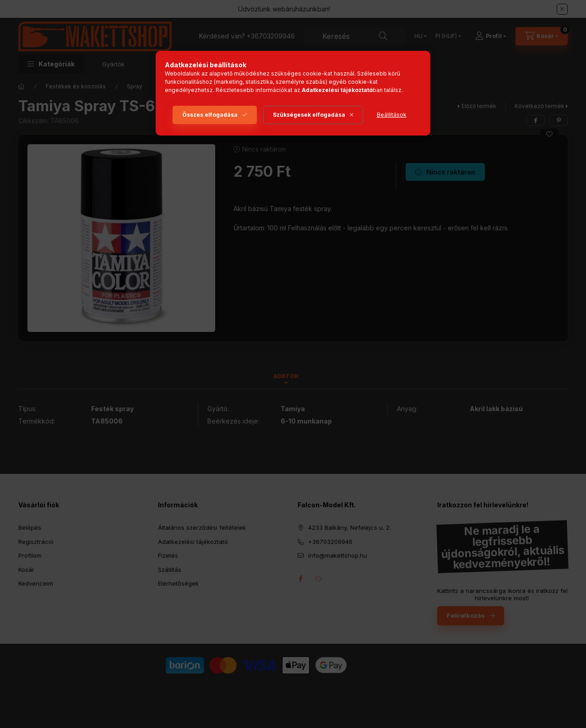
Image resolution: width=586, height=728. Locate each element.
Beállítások (392, 115)
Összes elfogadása (210, 115)
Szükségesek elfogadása (309, 115)
